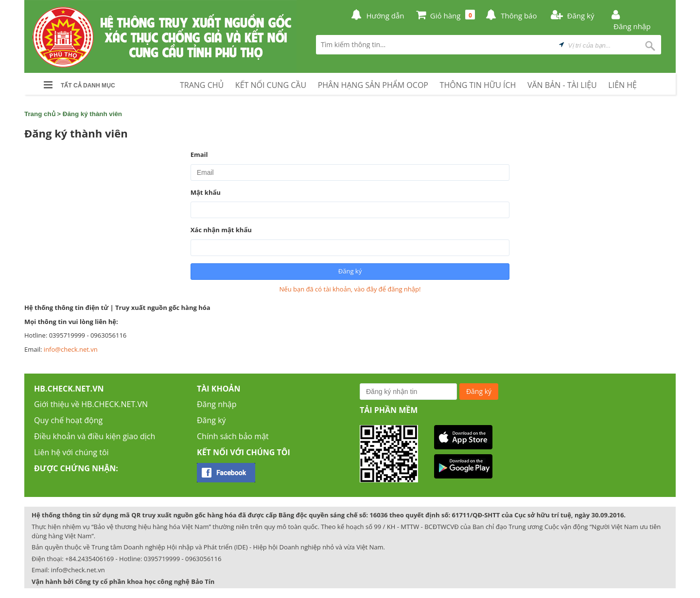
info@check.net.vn (71, 349)
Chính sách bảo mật (233, 436)
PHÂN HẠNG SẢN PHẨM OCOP (373, 85)
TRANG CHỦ (202, 85)
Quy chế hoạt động (68, 420)
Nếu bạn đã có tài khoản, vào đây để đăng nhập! (350, 289)
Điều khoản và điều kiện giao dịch (95, 436)
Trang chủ (40, 114)
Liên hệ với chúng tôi (71, 452)
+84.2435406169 (89, 559)
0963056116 (203, 559)
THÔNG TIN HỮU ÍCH (478, 85)
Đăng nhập (217, 404)
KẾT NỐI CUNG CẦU (271, 85)
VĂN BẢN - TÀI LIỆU (562, 85)
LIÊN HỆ (622, 85)
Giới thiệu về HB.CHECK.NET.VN (91, 404)
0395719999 (162, 559)
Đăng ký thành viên (92, 114)
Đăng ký (211, 420)
